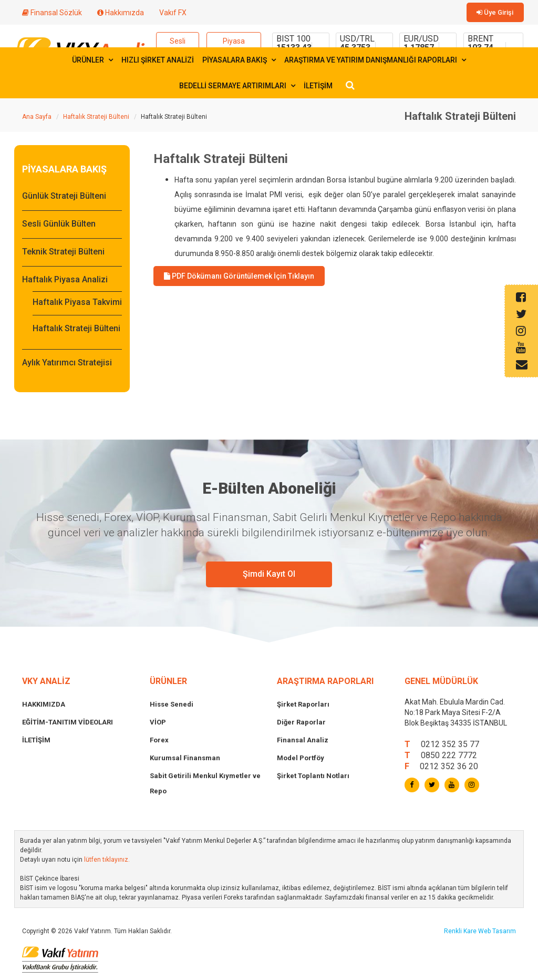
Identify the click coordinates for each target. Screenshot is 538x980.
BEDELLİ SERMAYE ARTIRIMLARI (237, 88)
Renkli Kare (461, 933)
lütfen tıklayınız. (107, 862)
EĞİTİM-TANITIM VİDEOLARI (68, 724)
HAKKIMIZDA (44, 706)
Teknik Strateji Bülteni (63, 254)
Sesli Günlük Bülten (59, 226)
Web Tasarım (497, 933)
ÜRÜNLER (92, 62)
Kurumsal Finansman (185, 760)
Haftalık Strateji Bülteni (96, 119)
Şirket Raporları (303, 706)
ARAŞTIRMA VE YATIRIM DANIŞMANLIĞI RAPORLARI (375, 62)
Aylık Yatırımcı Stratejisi (67, 365)
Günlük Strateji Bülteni (64, 198)
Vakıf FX (173, 13)
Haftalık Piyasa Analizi (65, 282)
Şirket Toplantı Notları (313, 778)
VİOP (158, 724)
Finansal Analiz (303, 742)
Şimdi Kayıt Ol (269, 576)
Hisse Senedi (172, 706)
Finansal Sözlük (52, 13)
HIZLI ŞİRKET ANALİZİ (158, 62)
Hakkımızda (121, 13)
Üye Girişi (498, 13)
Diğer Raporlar (301, 724)
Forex (159, 742)
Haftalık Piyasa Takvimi (77, 304)
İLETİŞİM (318, 88)
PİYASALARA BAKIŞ (239, 62)
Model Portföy (301, 760)
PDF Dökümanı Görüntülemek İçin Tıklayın (239, 278)
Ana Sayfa (37, 119)
